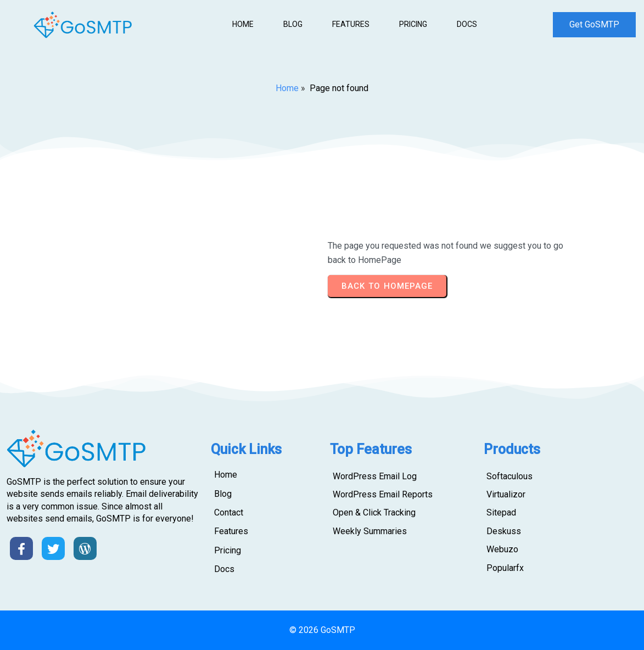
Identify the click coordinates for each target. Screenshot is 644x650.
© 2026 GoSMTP (322, 630)
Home (287, 88)
